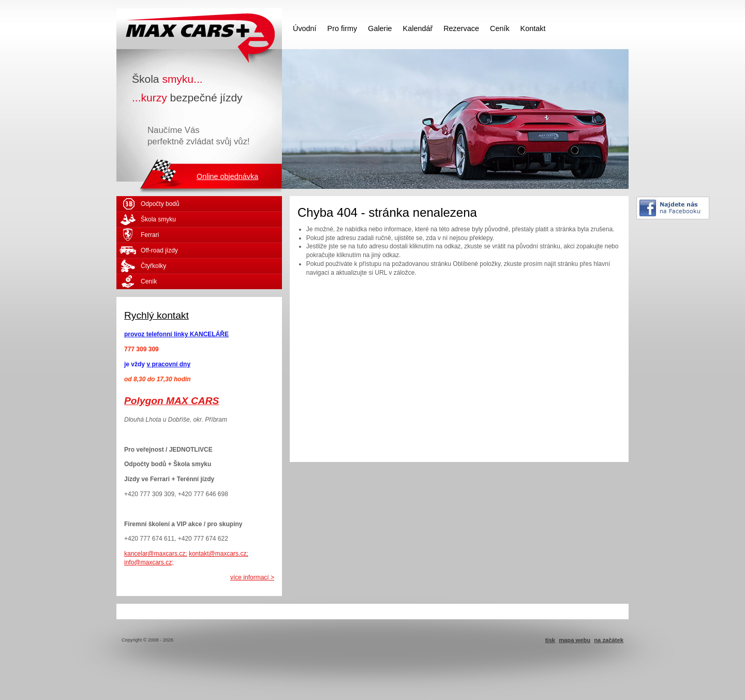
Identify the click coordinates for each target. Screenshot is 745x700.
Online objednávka (227, 176)
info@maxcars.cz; (149, 562)
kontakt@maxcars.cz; (219, 554)
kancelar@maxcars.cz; (156, 554)
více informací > (252, 577)
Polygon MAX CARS (172, 401)
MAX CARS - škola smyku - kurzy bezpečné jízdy (199, 28)
